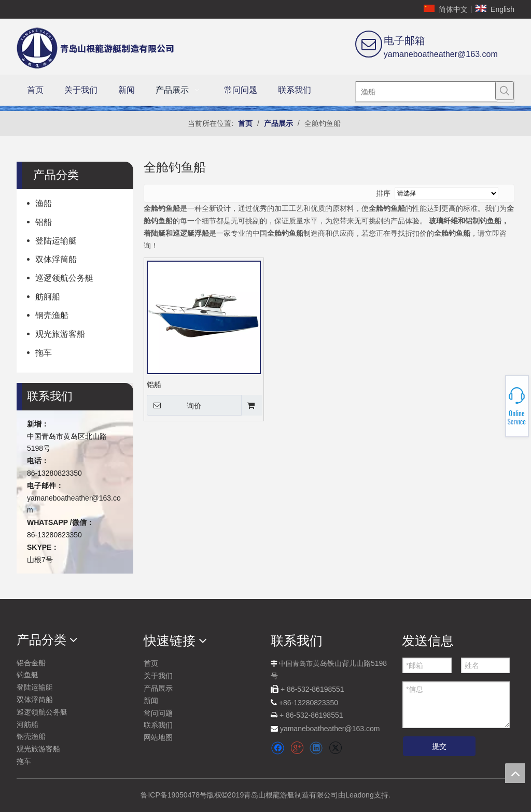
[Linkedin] (316, 748)
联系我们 (158, 725)
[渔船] (427, 92)
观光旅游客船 (60, 334)
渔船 (44, 203)
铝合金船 (31, 663)
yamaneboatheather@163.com (441, 54)
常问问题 (158, 713)
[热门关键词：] (505, 91)
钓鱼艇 (27, 675)
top (515, 773)
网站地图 (158, 737)
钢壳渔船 (52, 315)
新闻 (151, 701)
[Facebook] (278, 748)
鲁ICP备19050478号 (174, 795)
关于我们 (158, 676)
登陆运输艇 (56, 241)
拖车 (44, 353)
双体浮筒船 (56, 259)
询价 (174, 405)
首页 (151, 663)
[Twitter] (335, 748)
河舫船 (27, 724)
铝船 (44, 222)
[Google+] (297, 748)
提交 (439, 746)
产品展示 (158, 688)
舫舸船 (48, 297)
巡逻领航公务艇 (64, 278)
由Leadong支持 (363, 795)
